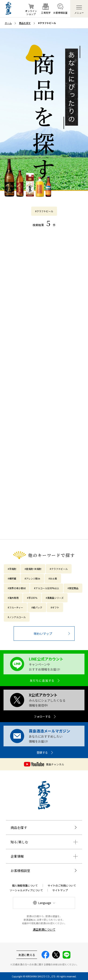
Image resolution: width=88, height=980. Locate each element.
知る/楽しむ (19, 842)
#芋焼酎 (12, 569)
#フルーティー (15, 607)
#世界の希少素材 (17, 588)
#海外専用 (13, 598)
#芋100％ (32, 598)
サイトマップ (60, 890)
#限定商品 (73, 588)
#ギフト (55, 607)
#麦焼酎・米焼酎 (33, 569)
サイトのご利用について (62, 885)
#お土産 (53, 578)
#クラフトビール (44, 211)
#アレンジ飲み (32, 578)
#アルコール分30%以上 (47, 588)
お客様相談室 (20, 871)
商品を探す (19, 828)
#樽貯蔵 (12, 578)
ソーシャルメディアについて (26, 890)
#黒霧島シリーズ (55, 598)
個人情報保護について (25, 885)
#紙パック (37, 607)
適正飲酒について (44, 929)
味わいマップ (43, 634)
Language (45, 903)
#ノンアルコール (17, 617)
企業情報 (17, 856)
